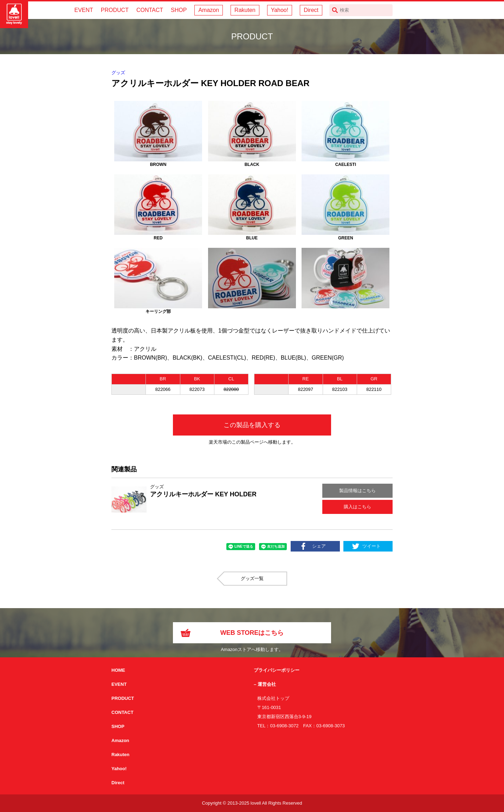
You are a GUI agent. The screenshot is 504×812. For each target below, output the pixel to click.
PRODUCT (115, 10)
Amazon (209, 10)
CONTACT (150, 10)
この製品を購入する (252, 425)
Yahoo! (280, 10)
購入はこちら (357, 507)
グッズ (118, 73)
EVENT (83, 10)
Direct (311, 10)
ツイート (371, 546)
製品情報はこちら (357, 491)
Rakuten (245, 10)
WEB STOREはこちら (252, 633)
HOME (118, 670)
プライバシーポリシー (277, 670)
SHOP (179, 10)
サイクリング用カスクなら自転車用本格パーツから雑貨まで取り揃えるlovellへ (14, 14)
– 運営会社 (265, 684)
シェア (319, 546)
